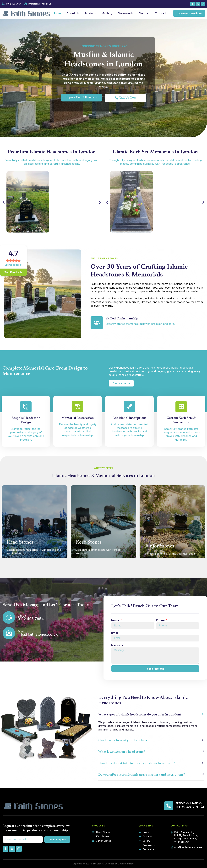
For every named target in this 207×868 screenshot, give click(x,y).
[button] (4, 202)
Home (57, 13)
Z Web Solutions (126, 864)
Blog (144, 13)
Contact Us (162, 13)
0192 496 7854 (190, 808)
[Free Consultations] (169, 806)
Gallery (107, 13)
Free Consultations (189, 803)
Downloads (125, 13)
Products (91, 13)
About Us (73, 13)
